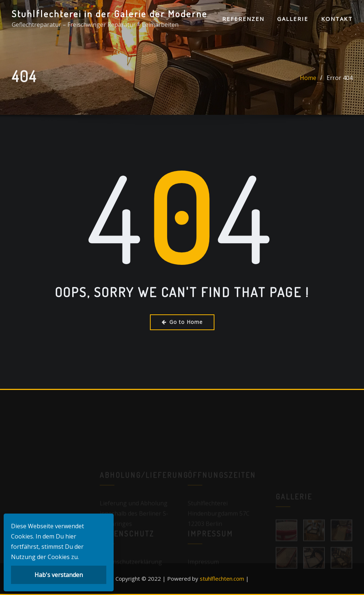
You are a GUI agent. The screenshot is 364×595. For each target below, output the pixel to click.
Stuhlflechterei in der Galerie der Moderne (110, 14)
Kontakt (337, 19)
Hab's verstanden (59, 575)
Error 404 (340, 80)
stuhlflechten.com (222, 578)
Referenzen (243, 19)
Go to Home (182, 322)
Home (308, 80)
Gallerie (293, 19)
